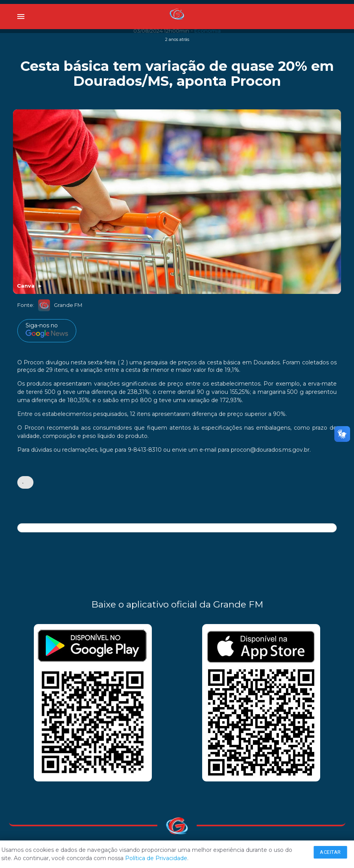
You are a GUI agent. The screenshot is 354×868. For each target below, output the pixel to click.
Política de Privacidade (156, 858)
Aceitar (330, 852)
